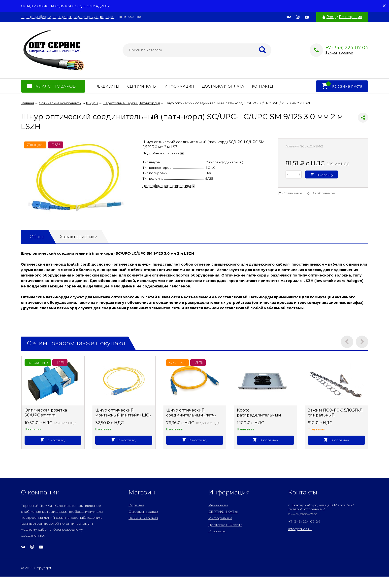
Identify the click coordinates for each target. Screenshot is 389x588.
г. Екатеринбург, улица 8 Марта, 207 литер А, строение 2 (68, 17)
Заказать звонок (339, 52)
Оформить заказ (143, 512)
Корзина (136, 505)
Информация (179, 86)
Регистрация (350, 17)
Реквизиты (107, 86)
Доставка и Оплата (223, 86)
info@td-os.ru (300, 529)
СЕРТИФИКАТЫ (142, 86)
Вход (331, 17)
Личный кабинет (143, 518)
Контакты (262, 86)
